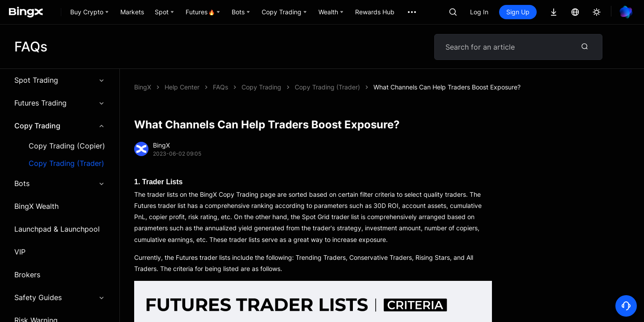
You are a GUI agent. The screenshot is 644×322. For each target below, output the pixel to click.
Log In (479, 12)
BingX (143, 87)
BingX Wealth (36, 206)
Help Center (182, 87)
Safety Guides (60, 297)
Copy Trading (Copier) (67, 146)
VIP (20, 252)
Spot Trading (60, 80)
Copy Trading (60, 126)
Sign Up (518, 12)
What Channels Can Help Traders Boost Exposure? (447, 87)
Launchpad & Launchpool (57, 229)
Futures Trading (60, 103)
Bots (60, 183)
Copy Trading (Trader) (66, 163)
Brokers (27, 275)
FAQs (220, 87)
